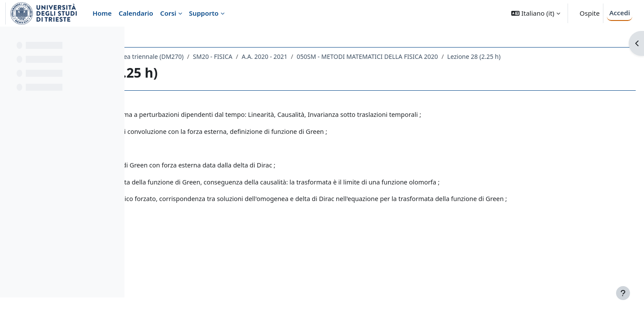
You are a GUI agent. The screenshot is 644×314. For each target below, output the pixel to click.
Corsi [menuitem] (168, 13)
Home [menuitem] (102, 13)
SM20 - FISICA (315, 56)
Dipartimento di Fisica (173, 56)
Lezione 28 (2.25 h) (576, 56)
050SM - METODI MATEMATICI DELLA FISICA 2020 (470, 56)
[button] (536, 13)
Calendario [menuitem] (136, 13)
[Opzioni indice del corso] (114, 39)
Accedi (620, 13)
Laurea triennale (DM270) (250, 56)
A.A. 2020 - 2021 (367, 56)
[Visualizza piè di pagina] (623, 293)
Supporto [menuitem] (204, 13)
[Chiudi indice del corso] (9, 39)
